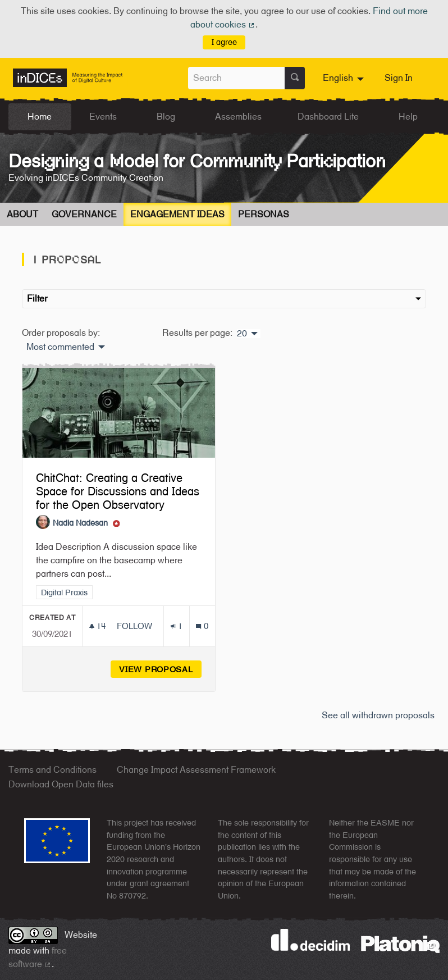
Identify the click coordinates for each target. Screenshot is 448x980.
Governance (84, 214)
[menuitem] (345, 78)
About (22, 214)
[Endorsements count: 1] (177, 626)
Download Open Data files (61, 784)
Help (408, 117)
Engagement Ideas (177, 214)
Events (103, 117)
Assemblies (238, 117)
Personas (264, 214)
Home (40, 117)
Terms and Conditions (52, 770)
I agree (224, 42)
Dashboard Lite (328, 117)
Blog (166, 117)
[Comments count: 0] (202, 626)
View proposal (160, 669)
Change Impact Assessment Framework (196, 770)
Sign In (399, 78)
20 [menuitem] (242, 334)
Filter (224, 298)
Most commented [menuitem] (60, 347)
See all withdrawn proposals (378, 715)
